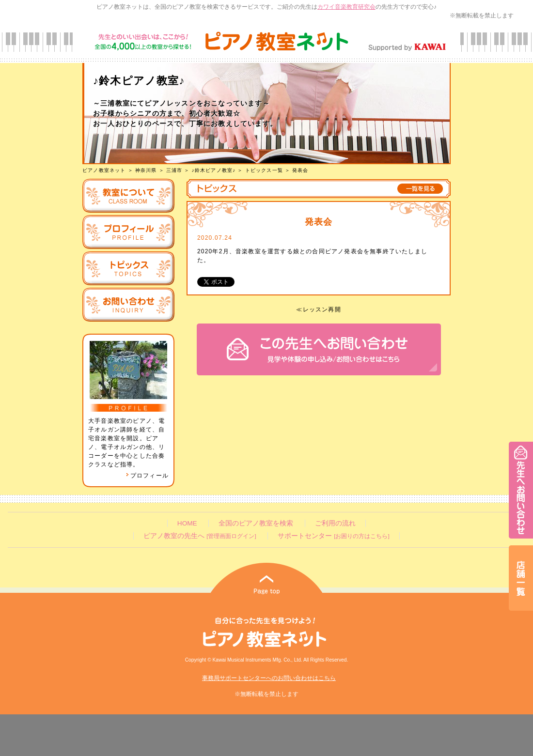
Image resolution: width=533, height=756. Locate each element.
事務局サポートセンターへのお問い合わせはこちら (269, 678)
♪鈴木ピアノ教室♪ (214, 170)
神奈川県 (146, 170)
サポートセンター (333, 536)
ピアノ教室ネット (104, 170)
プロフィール (147, 476)
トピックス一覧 (264, 170)
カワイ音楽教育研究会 (346, 7)
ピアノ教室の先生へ (200, 536)
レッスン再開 (322, 309)
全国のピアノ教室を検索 (256, 523)
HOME (187, 523)
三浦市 (174, 170)
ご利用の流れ (335, 523)
